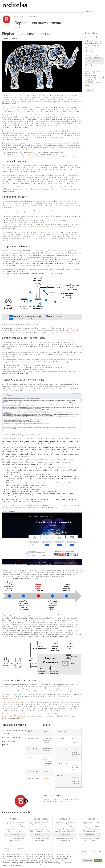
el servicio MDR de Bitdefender (16, 711)
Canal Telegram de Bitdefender (84, 851)
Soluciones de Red (33, 849)
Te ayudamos (47, 794)
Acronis (72, 848)
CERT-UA (30, 386)
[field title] (90, 82)
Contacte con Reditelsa (53, 790)
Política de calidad (8, 844)
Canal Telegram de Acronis (97, 847)
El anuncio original (32, 135)
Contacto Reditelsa (84, 847)
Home (16, 16)
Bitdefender (59, 848)
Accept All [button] (98, 860)
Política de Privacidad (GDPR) (21, 845)
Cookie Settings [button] (87, 860)
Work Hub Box (59, 850)
